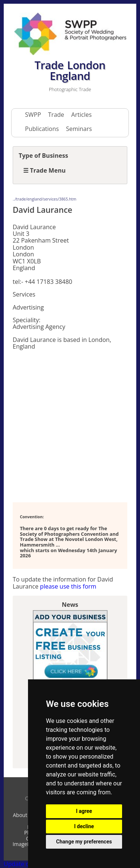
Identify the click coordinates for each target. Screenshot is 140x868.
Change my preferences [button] (84, 842)
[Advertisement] (70, 425)
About (20, 815)
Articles (82, 115)
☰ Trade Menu (44, 170)
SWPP (33, 115)
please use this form (68, 586)
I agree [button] (84, 811)
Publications (42, 129)
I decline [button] (84, 826)
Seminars (79, 129)
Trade (56, 115)
